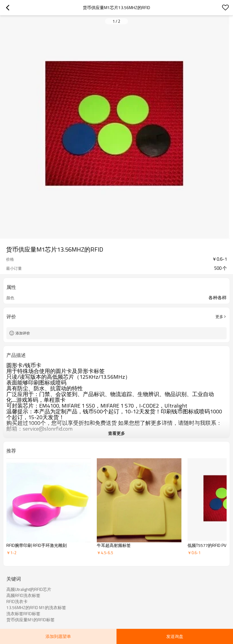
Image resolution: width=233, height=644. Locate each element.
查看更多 (116, 433)
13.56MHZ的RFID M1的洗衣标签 (36, 608)
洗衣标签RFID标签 (23, 614)
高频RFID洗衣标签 (23, 595)
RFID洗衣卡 (17, 602)
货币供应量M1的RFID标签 (30, 620)
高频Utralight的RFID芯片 (29, 589)
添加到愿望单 (58, 636)
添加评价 (23, 333)
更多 (219, 317)
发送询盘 (175, 636)
